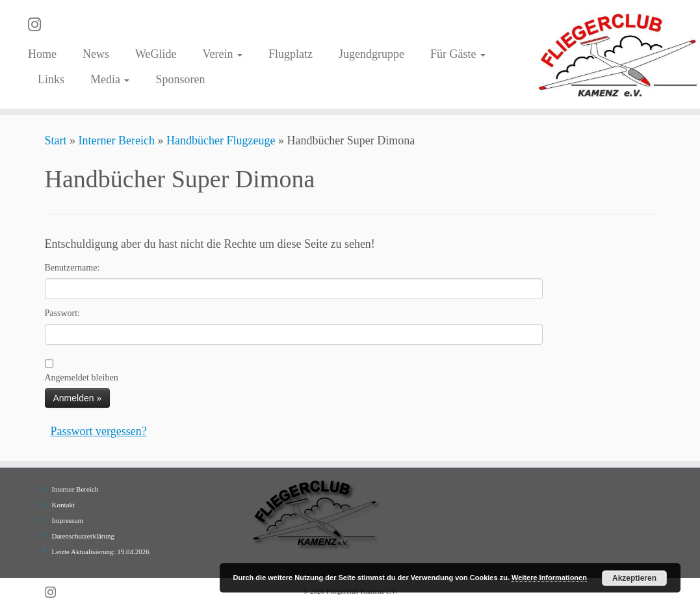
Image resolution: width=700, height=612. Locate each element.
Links (51, 79)
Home (42, 54)
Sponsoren (180, 79)
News (96, 54)
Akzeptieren (634, 578)
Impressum (68, 520)
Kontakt (63, 505)
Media (110, 79)
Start (56, 140)
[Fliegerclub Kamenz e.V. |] (618, 54)
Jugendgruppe (371, 54)
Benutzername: (72, 268)
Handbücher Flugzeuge (221, 140)
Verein (222, 54)
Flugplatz (291, 54)
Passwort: (62, 313)
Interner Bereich (117, 140)
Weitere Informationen (549, 578)
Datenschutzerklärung (84, 536)
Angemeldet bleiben (82, 378)
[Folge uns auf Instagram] (39, 25)
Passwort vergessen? (99, 431)
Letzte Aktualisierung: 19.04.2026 (101, 552)
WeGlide (156, 54)
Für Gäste (458, 54)
